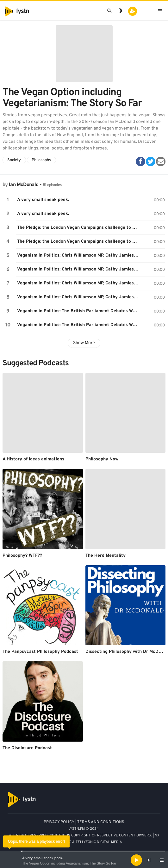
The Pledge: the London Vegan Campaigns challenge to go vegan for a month (79, 228)
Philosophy (41, 160)
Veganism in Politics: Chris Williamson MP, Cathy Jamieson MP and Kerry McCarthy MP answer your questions (79, 283)
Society (14, 160)
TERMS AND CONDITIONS (101, 822)
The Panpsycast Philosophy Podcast (40, 652)
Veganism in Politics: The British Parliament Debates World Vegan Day (79, 311)
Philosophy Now (102, 459)
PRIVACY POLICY (59, 822)
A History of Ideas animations (33, 459)
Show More (84, 343)
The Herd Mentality (106, 556)
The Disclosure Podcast (27, 748)
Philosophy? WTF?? (22, 556)
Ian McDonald (24, 185)
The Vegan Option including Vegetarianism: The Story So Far (69, 863)
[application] (84, 860)
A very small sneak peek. (43, 858)
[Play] (136, 860)
